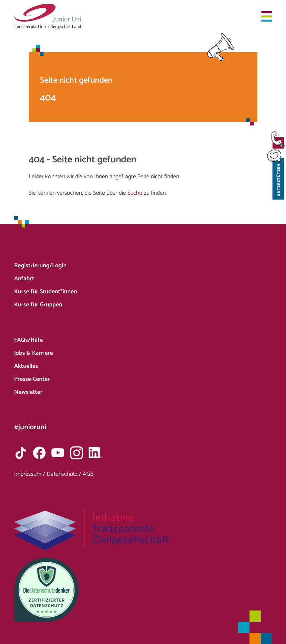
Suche (135, 193)
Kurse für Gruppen (38, 305)
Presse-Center (32, 379)
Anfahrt (24, 279)
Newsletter (28, 392)
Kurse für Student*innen (46, 292)
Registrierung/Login (40, 266)
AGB (88, 474)
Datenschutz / (65, 474)
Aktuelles (26, 366)
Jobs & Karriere (34, 353)
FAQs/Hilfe (28, 340)
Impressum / (30, 474)
